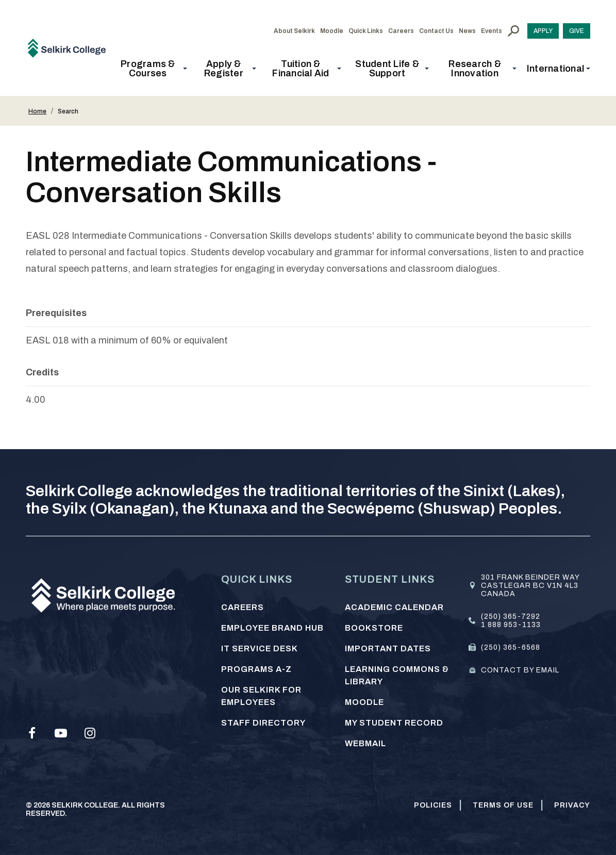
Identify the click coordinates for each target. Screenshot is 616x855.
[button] (151, 69)
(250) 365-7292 (511, 616)
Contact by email (520, 670)
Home (37, 111)
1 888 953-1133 (511, 625)
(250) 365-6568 (511, 647)
